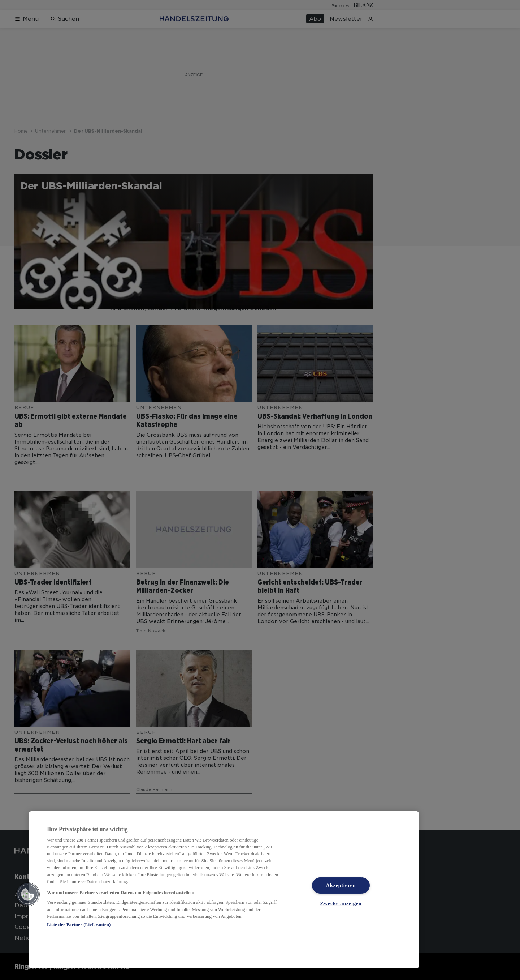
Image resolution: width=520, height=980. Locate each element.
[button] (28, 894)
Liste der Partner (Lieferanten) (79, 925)
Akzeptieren (341, 885)
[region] (224, 890)
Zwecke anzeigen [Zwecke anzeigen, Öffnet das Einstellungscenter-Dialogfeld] (341, 903)
